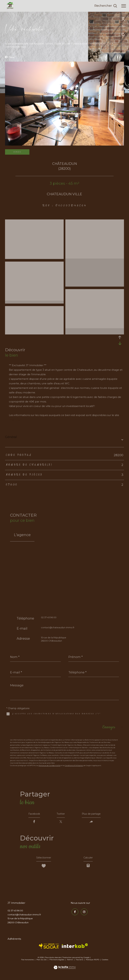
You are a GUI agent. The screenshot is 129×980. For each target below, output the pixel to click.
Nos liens (80, 962)
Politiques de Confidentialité (49, 766)
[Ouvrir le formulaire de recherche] (106, 6)
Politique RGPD (92, 962)
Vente (50, 44)
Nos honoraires (27, 962)
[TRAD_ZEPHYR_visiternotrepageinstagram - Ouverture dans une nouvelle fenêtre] (83, 914)
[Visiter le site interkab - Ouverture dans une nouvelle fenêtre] (75, 948)
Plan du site (42, 962)
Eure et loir (63, 44)
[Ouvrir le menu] (124, 6)
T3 (110, 44)
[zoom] (34, 222)
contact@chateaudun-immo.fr (58, 627)
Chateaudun (80, 44)
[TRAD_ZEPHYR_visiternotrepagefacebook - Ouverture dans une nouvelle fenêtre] (74, 914)
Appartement (98, 44)
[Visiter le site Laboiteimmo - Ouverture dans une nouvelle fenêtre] (65, 968)
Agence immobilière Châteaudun (24, 44)
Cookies (105, 962)
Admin (70, 962)
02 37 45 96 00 (49, 617)
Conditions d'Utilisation (74, 766)
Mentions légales (57, 962)
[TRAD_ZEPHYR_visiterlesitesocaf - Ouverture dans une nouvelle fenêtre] (49, 949)
